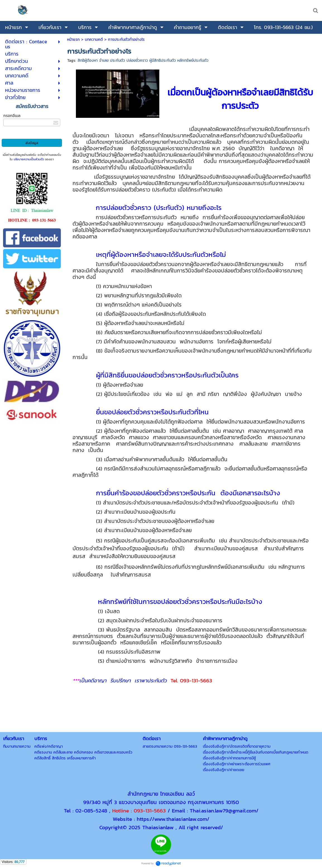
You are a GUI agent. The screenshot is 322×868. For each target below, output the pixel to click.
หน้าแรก (73, 40)
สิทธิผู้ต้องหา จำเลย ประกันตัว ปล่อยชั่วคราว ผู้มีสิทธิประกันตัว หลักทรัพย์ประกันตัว (143, 60)
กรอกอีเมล (12, 116)
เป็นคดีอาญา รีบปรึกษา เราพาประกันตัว (125, 680)
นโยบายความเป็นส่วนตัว (29, 159)
